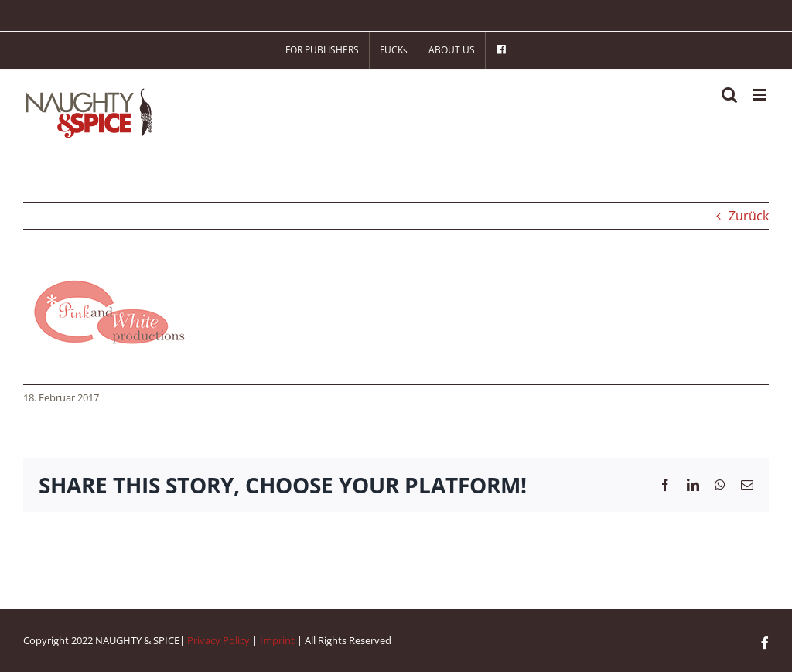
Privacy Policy (218, 640)
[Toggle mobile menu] (761, 95)
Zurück (749, 216)
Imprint (277, 640)
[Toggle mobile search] (729, 95)
